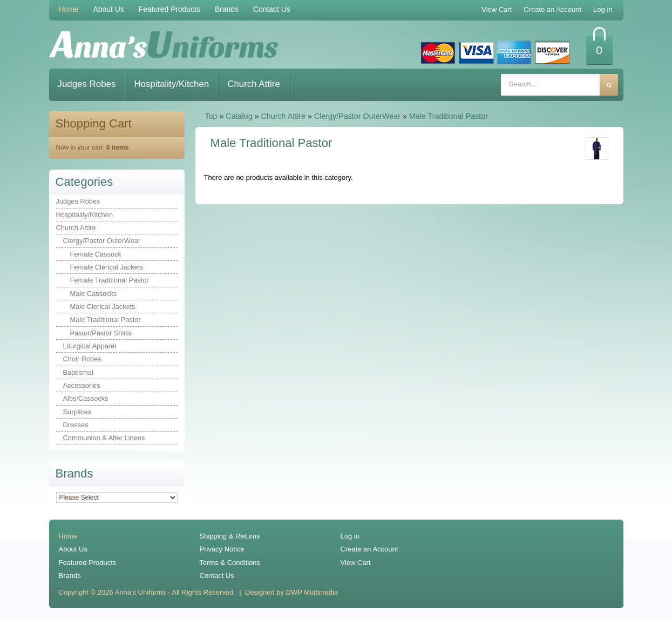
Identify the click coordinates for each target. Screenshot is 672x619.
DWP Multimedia (312, 592)
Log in (350, 536)
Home (69, 9)
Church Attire (254, 84)
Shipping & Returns (230, 536)
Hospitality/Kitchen (171, 84)
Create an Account (369, 549)
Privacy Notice (222, 549)
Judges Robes (87, 84)
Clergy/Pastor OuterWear (357, 116)
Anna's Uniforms (141, 592)
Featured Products (169, 9)
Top (211, 116)
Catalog (239, 116)
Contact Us (272, 9)
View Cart (356, 563)
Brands (227, 9)
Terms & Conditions (230, 563)
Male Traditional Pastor (449, 116)
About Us (109, 9)
